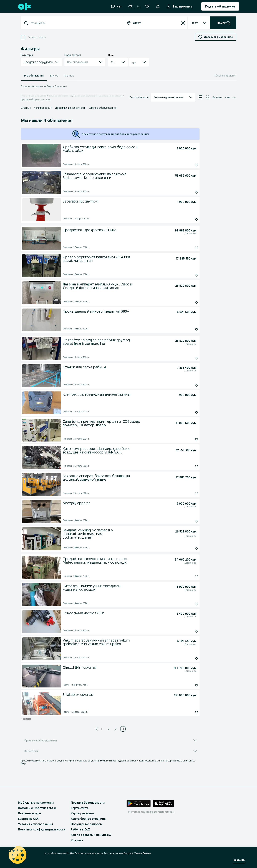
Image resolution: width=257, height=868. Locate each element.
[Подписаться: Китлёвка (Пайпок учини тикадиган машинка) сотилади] (188, 604)
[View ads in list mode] (200, 97)
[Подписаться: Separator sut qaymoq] (188, 219)
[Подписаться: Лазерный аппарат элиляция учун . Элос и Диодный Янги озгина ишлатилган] (188, 302)
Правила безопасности (88, 803)
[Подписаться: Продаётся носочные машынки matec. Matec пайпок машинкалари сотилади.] (188, 577)
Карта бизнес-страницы (89, 819)
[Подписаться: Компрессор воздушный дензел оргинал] (188, 412)
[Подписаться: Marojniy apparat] (188, 521)
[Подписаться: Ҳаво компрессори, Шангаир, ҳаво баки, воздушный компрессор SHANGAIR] (188, 467)
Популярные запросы (87, 824)
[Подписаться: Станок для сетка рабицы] (188, 385)
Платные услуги (29, 813)
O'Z (130, 6)
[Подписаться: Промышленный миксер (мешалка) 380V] (188, 329)
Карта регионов (83, 813)
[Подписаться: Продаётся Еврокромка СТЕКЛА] (188, 248)
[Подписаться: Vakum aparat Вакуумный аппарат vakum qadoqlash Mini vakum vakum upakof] (188, 658)
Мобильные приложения (36, 803)
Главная (25, 96)
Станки (26, 108)
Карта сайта (80, 808)
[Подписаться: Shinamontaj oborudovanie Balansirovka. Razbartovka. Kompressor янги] (188, 192)
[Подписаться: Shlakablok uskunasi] (188, 713)
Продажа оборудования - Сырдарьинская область (98, 96)
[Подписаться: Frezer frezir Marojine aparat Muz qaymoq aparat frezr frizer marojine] (188, 358)
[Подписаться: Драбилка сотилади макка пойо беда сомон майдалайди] (188, 165)
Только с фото (37, 37)
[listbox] (194, 23)
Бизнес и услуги (38, 96)
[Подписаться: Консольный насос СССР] (188, 631)
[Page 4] (123, 729)
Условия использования (35, 824)
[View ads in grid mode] (208, 97)
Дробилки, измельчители (71, 108)
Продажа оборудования (60, 96)
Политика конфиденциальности (42, 829)
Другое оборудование (103, 108)
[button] (158, 6)
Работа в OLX (80, 829)
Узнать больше (143, 853)
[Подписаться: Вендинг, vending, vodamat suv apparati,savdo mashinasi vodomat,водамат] (188, 548)
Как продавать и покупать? (91, 835)
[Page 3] (116, 729)
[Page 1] (102, 729)
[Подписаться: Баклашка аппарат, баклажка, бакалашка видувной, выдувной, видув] (188, 494)
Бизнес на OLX (28, 819)
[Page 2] (109, 729)
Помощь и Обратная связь (37, 808)
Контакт (77, 840)
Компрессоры (43, 108)
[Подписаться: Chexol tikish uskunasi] (188, 685)
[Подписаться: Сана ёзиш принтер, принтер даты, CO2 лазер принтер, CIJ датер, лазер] (188, 440)
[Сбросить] (183, 23)
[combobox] (74, 23)
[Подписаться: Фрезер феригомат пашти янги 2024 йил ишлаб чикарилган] (188, 275)
